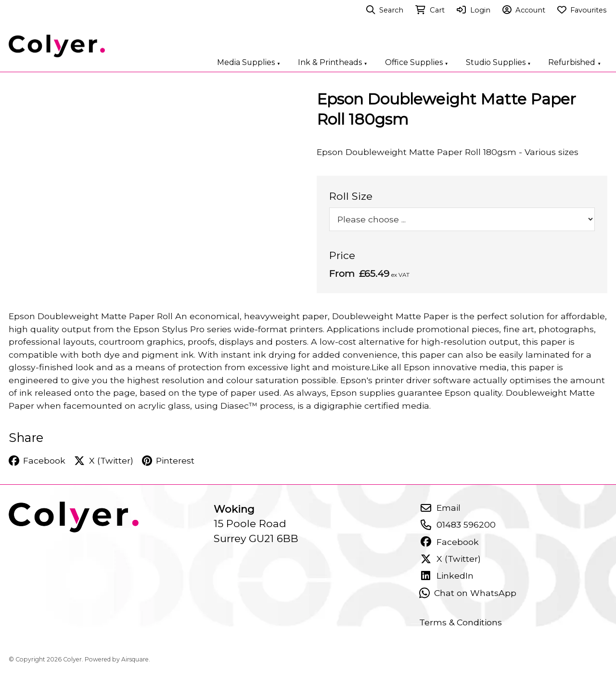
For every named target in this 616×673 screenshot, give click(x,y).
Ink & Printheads (333, 62)
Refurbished (575, 62)
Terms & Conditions (461, 622)
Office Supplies (417, 62)
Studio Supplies (499, 62)
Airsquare (135, 659)
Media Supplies (249, 62)
